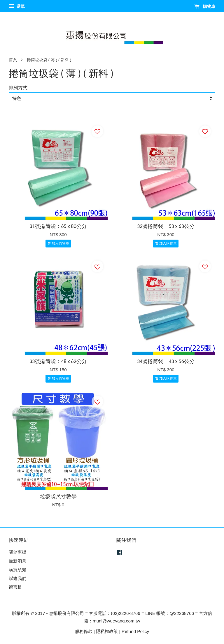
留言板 (15, 587)
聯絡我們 (17, 578)
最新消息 (17, 561)
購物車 (205, 6)
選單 (17, 6)
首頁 (13, 60)
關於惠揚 (17, 552)
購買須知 (17, 570)
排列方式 (18, 88)
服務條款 (84, 631)
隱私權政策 (107, 631)
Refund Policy (135, 631)
